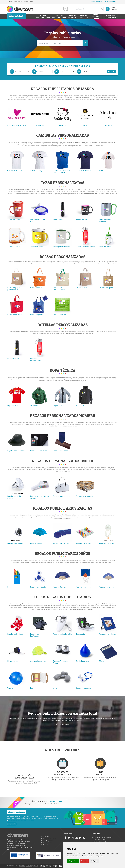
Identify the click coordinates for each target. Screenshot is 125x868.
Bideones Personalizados (36, 359)
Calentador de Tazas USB (38, 221)
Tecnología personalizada (110, 16)
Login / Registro (111, 2)
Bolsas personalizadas (43, 16)
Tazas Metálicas (37, 247)
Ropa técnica (63, 370)
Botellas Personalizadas (63, 325)
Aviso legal (29, 866)
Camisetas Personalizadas (59, 16)
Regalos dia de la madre (14, 497)
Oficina (102, 661)
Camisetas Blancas (15, 170)
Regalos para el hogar (107, 634)
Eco (32, 688)
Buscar (111, 71)
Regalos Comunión (106, 587)
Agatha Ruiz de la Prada (17, 125)
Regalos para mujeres (62, 496)
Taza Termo (58, 220)
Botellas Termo (13, 358)
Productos (46, 837)
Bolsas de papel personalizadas (14, 289)
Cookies (36, 866)
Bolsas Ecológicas (106, 288)
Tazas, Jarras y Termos (96, 16)
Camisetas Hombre (84, 170)
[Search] (87, 9)
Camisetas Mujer (37, 170)
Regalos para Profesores (35, 635)
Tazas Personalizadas (63, 183)
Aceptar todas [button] (73, 861)
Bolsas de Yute (82, 288)
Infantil (10, 587)
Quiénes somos (48, 843)
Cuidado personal (83, 661)
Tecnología (80, 634)
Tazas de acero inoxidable (105, 221)
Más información (63, 724)
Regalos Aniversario (84, 543)
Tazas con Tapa (14, 220)
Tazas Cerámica (82, 220)
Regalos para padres (61, 451)
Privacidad (22, 866)
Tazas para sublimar (61, 247)
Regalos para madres (84, 496)
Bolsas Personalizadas (63, 257)
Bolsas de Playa (36, 288)
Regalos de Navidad (15, 634)
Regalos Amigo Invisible (62, 634)
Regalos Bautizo (59, 587)
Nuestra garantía (48, 841)
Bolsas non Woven (14, 315)
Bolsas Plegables (37, 315)
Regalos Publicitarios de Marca (63, 89)
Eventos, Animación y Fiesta (61, 662)
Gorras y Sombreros (38, 661)
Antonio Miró (40, 125)
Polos (101, 170)
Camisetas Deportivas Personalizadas (62, 171)
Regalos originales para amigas (40, 497)
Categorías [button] (16, 16)
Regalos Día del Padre (39, 451)
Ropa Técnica (13, 405)
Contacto (46, 845)
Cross (85, 125)
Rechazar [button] (84, 861)
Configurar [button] (94, 861)
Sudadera (80, 405)
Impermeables (59, 405)
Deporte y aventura (84, 688)
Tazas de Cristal (14, 247)
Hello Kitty (63, 125)
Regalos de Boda (37, 543)
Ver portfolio (12, 824)
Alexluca (108, 125)
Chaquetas (34, 405)
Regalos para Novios (61, 543)
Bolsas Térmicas (60, 315)
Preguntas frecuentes (50, 839)
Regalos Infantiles (83, 16)
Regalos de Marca (72, 16)
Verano (10, 688)
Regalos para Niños (84, 587)
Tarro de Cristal (105, 247)
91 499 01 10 (28, 2)
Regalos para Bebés (38, 587)
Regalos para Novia (107, 543)
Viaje (55, 688)
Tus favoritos (97, 2)
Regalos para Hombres (16, 451)
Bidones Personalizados (85, 247)
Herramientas (13, 661)
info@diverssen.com (15, 2)
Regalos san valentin (15, 543)
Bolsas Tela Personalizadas (59, 289)
